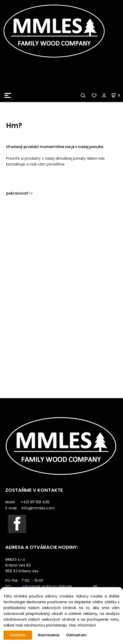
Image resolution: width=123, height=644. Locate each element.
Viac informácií (82, 625)
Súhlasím (18, 635)
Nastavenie (49, 635)
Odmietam (76, 635)
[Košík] (117, 95)
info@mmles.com (38, 508)
